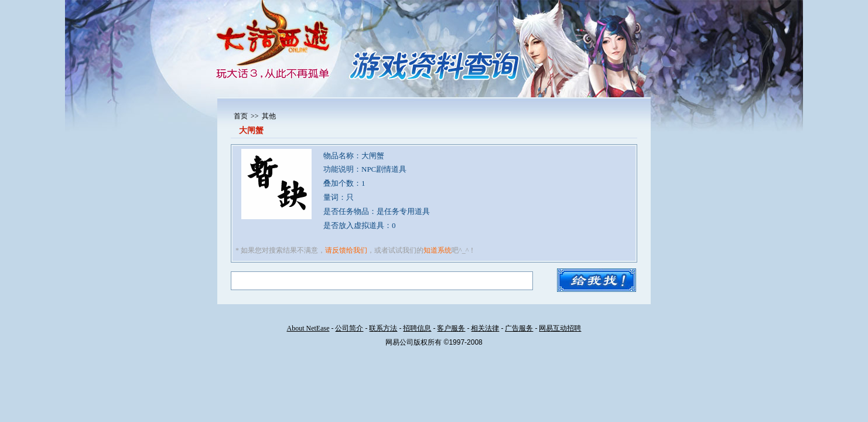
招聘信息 (417, 328)
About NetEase (308, 328)
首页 (241, 116)
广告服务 (519, 328)
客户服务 (451, 328)
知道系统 (438, 250)
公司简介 (349, 328)
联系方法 (383, 328)
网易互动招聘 (560, 328)
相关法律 (485, 328)
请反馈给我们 (346, 250)
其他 (269, 116)
